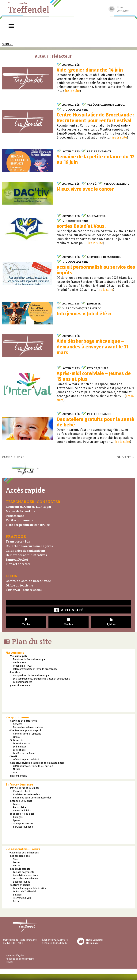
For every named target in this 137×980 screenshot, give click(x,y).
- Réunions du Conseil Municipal (28, 659)
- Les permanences (22, 682)
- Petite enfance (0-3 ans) (24, 788)
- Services (17, 724)
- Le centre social (21, 743)
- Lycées (16, 820)
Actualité (69, 610)
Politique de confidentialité (20, 959)
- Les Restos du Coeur (23, 753)
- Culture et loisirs (19, 885)
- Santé (13, 756)
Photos (69, 622)
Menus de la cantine (20, 511)
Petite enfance (99, 151)
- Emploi (16, 737)
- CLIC (14, 772)
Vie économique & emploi (106, 105)
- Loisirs (16, 862)
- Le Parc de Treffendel (24, 891)
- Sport (15, 859)
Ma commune (15, 653)
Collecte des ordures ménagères (29, 546)
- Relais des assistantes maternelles (31, 798)
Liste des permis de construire (28, 525)
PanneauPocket (17, 560)
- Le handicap (19, 747)
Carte (26, 622)
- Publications (19, 662)
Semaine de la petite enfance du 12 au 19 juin (96, 160)
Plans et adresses (18, 564)
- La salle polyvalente (23, 872)
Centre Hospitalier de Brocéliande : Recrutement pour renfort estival (95, 118)
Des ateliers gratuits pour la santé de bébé (95, 422)
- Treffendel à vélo (21, 898)
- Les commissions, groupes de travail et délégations (41, 679)
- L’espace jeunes (21, 882)
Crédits (10, 962)
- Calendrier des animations (24, 853)
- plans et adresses (19, 685)
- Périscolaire (19, 807)
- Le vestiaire (19, 750)
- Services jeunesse (22, 827)
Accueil (6, 44)
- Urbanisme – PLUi (22, 666)
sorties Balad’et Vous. (81, 226)
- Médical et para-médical (25, 760)
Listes (111, 622)
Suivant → (126, 457)
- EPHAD (16, 769)
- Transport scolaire (22, 823)
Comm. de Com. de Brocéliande (28, 581)
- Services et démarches (23, 721)
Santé (92, 184)
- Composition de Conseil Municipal (30, 675)
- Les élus (14, 672)
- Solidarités (16, 740)
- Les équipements (19, 869)
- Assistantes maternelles (26, 794)
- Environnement (18, 776)
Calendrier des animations (26, 551)
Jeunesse (94, 303)
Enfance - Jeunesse (19, 784)
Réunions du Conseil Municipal (28, 507)
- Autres (16, 866)
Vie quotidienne (75, 110)
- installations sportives (25, 875)
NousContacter (119, 9)
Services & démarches (104, 257)
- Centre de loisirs (21, 811)
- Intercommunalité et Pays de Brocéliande (34, 669)
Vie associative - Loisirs (23, 849)
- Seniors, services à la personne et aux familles (36, 763)
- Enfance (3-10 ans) (20, 801)
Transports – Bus (18, 541)
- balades (17, 895)
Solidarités (96, 216)
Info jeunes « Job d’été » (84, 314)
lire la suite (72, 91)
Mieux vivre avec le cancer (85, 189)
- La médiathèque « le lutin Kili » (29, 888)
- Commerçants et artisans (26, 734)
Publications (15, 516)
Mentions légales (15, 956)
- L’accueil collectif (21, 791)
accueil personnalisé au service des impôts (96, 270)
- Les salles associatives (25, 878)
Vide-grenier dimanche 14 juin (90, 70)
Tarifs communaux (19, 520)
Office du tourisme (19, 585)
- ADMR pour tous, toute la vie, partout (32, 766)
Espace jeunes (98, 368)
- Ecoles (16, 804)
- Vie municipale (18, 656)
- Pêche (15, 901)
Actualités (71, 65)
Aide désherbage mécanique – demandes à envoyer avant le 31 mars (93, 347)
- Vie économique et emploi (25, 730)
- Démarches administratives (27, 727)
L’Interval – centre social (24, 590)
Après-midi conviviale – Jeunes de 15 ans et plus (94, 376)
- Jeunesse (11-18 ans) (21, 814)
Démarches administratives (26, 555)
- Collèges (17, 817)
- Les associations (19, 856)
